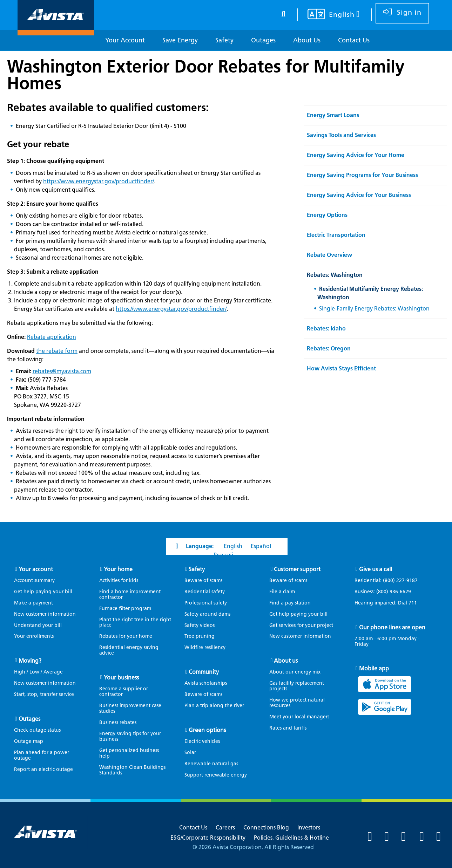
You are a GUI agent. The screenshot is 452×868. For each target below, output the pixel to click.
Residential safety (205, 592)
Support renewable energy (216, 775)
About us (286, 661)
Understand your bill (38, 625)
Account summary (34, 580)
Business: (386, 592)
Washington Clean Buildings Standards (132, 770)
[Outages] (263, 40)
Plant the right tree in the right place (135, 623)
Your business (121, 678)
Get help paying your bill (43, 592)
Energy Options (327, 215)
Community (204, 672)
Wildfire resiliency (205, 647)
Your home (118, 569)
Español (261, 546)
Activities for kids (119, 580)
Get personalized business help (129, 753)
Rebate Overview (329, 255)
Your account (36, 569)
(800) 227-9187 (400, 580)
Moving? (30, 661)
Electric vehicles (202, 741)
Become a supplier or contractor (124, 692)
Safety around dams (207, 614)
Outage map (29, 741)
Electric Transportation (336, 235)
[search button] (283, 13)
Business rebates (118, 722)
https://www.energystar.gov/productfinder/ (99, 181)
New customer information (45, 614)
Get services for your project (301, 625)
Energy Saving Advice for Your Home (356, 155)
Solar (190, 753)
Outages (29, 719)
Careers (225, 828)
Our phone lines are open (392, 627)
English (233, 546)
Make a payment (33, 603)
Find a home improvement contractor (130, 594)
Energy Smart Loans (333, 115)
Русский (223, 555)
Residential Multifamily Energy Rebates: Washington (370, 293)
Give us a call (376, 569)
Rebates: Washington (335, 275)
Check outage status (37, 730)
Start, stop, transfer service (44, 694)
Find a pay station (290, 603)
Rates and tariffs (288, 728)
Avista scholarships (206, 683)
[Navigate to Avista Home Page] (56, 29)
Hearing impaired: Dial (389, 603)
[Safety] (224, 40)
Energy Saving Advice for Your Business (359, 195)
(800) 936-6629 (393, 592)
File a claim (282, 592)
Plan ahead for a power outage (42, 755)
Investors (309, 828)
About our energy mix (295, 672)
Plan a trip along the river (214, 706)
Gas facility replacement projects (297, 686)
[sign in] (402, 13)
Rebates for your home (126, 636)
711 (413, 603)
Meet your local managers (299, 717)
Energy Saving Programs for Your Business (362, 175)
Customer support (297, 569)
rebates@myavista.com (62, 371)
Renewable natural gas (211, 764)
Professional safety (206, 603)
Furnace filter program (125, 609)
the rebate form (57, 351)
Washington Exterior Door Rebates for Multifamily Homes (206, 75)
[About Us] (307, 40)
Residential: (390, 581)
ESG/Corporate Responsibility (208, 838)
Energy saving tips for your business (130, 736)
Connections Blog (266, 828)
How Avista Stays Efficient (341, 368)
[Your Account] (125, 40)
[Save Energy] (180, 40)
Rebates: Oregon (329, 348)
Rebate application (52, 337)
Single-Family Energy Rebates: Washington (374, 309)
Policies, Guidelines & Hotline (291, 838)
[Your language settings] (329, 15)
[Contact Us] (354, 40)
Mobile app (374, 668)
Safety (197, 569)
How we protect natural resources (297, 703)
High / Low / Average (38, 672)
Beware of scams (203, 580)
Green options (207, 730)
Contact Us (193, 828)
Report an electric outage (43, 769)
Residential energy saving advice (129, 650)
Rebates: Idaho (326, 329)
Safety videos (200, 625)
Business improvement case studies (130, 708)
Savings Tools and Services (341, 135)
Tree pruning (200, 636)
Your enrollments (34, 636)
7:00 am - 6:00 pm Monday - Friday (387, 642)
